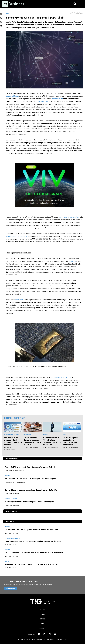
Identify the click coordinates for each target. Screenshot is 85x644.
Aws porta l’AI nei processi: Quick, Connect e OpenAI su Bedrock (13, 441)
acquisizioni (27, 434)
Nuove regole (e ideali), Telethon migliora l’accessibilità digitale (29, 502)
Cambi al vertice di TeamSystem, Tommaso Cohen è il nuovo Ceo (52, 441)
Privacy (43, 614)
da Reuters (19, 300)
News (7, 13)
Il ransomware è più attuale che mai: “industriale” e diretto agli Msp (31, 564)
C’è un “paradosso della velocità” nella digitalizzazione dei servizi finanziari (34, 553)
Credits (42, 628)
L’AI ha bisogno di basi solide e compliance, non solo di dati (70, 441)
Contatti (43, 624)
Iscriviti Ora (10, 589)
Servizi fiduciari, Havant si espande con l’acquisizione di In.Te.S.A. (32, 441)
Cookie (42, 619)
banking (7, 550)
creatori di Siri (43, 101)
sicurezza (8, 561)
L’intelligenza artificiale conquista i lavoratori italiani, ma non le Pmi (31, 530)
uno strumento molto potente (69, 217)
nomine (45, 434)
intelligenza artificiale (11, 434)
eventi (65, 434)
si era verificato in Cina (62, 377)
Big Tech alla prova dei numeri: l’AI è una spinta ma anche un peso (31, 478)
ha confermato (57, 99)
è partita (72, 261)
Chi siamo (42, 609)
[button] (75, 4)
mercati (7, 475)
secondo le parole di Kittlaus (16, 236)
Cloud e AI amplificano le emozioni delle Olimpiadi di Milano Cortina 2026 (33, 541)
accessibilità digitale (12, 498)
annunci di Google (12, 96)
